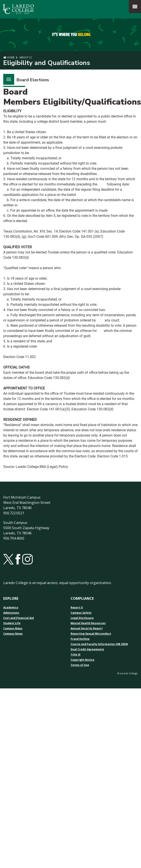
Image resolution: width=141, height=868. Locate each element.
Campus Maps (13, 628)
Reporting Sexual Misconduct (91, 634)
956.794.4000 (14, 538)
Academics (11, 608)
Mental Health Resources (88, 623)
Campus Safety (81, 613)
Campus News (13, 634)
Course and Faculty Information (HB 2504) (99, 644)
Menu (7, 77)
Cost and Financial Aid (19, 618)
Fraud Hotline (80, 639)
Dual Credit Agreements (87, 649)
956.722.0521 (14, 513)
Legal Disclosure (82, 618)
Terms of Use (80, 665)
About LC (25, 57)
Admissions (11, 613)
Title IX (76, 655)
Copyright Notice (82, 660)
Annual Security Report (87, 628)
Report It (77, 608)
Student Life (12, 623)
